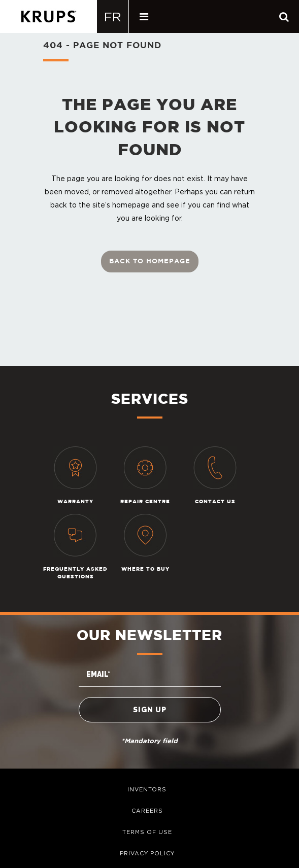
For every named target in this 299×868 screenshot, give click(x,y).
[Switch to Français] (113, 16)
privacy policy (147, 853)
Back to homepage (150, 262)
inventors (147, 789)
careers (147, 811)
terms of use (147, 832)
